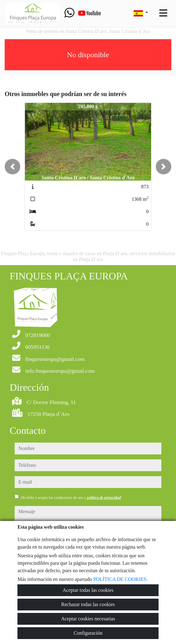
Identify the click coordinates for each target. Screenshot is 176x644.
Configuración (88, 633)
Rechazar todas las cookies (88, 604)
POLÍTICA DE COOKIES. (120, 579)
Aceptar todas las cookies (88, 590)
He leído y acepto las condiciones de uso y (71, 498)
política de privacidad (104, 498)
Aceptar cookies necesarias (88, 619)
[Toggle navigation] (163, 13)
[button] (12, 167)
